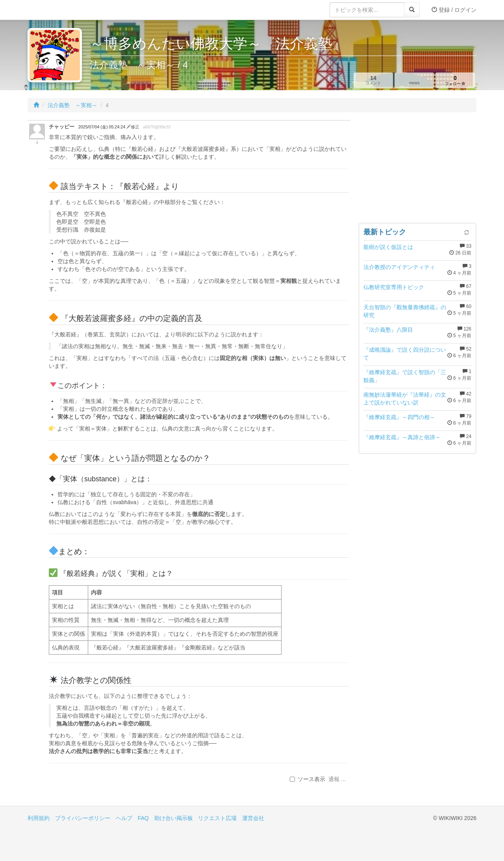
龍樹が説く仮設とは (388, 247)
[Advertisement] (417, 169)
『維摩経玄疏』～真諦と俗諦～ (402, 437)
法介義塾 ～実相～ (72, 105)
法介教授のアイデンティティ (399, 267)
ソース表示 (308, 779)
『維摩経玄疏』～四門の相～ (399, 417)
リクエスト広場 (217, 818)
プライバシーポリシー (83, 818)
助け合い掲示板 (174, 818)
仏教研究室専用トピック (394, 287)
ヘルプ (124, 818)
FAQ (143, 818)
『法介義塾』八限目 (388, 330)
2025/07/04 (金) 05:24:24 (102, 127)
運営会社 (253, 818)
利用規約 (39, 818)
